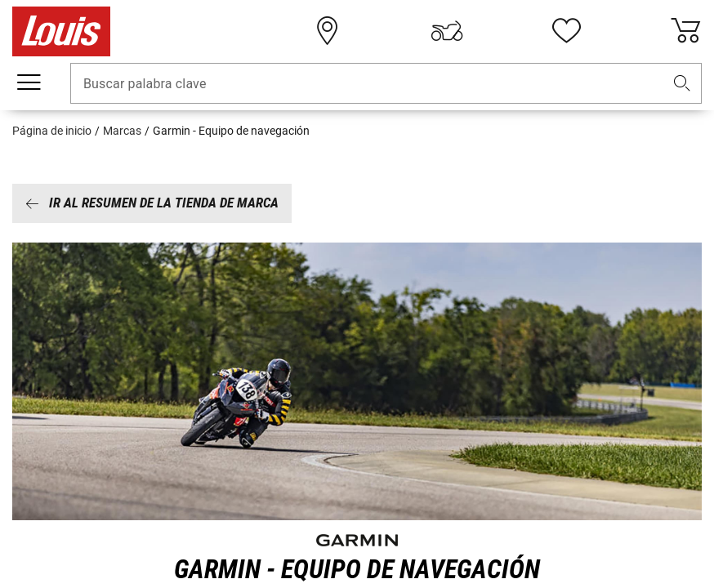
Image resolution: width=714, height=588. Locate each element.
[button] (682, 84)
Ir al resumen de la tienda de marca (152, 203)
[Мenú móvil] (29, 82)
